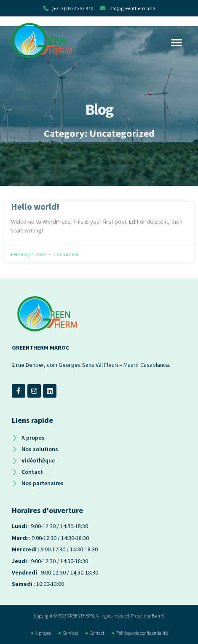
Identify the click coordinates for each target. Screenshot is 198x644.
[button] (177, 42)
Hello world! (35, 207)
